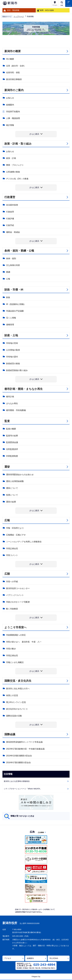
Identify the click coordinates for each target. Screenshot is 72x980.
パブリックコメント (15, 595)
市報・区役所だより (15, 528)
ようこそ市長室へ (16, 627)
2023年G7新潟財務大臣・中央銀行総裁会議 (25, 749)
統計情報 (10, 125)
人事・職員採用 (13, 118)
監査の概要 (11, 429)
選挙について (12, 488)
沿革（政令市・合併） (16, 66)
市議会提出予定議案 (15, 311)
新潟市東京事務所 (14, 79)
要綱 (8, 272)
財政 (8, 297)
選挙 (7, 467)
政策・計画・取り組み (18, 144)
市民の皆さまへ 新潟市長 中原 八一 (24, 642)
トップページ (19, 16)
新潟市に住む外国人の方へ (18, 689)
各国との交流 (12, 695)
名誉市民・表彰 (13, 73)
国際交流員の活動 (14, 716)
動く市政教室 (12, 609)
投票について (12, 495)
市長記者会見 (12, 549)
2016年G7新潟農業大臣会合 (18, 763)
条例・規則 (11, 258)
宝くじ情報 (11, 318)
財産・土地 (11, 335)
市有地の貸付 (12, 357)
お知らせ (10, 98)
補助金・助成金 (13, 232)
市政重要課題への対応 (16, 635)
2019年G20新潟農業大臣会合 (19, 756)
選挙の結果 (11, 502)
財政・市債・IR (14, 290)
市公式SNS (54, 958)
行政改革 (10, 212)
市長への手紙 (12, 582)
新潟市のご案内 (14, 90)
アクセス (8, 958)
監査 (7, 421)
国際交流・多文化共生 (18, 681)
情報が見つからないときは (22, 816)
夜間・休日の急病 (47, 10)
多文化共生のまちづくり (17, 709)
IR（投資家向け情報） (16, 304)
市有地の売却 (12, 343)
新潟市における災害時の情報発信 (17, 781)
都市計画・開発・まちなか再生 (24, 389)
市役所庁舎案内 (13, 112)
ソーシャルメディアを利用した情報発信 (24, 542)
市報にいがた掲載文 (15, 662)
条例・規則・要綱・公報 (19, 251)
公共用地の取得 (13, 350)
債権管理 (10, 325)
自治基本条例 (12, 205)
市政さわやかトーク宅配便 (18, 602)
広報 (7, 520)
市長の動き (11, 649)
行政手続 (10, 225)
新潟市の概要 (13, 51)
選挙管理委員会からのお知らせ (20, 475)
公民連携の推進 (13, 172)
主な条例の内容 (13, 265)
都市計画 (10, 397)
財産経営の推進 (13, 364)
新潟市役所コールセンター (18, 588)
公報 (8, 279)
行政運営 (10, 197)
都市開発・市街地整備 (16, 410)
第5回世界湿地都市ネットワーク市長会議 (24, 742)
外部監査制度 (12, 456)
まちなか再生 (12, 403)
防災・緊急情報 (13, 10)
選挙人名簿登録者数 (15, 481)
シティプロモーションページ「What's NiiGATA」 (23, 789)
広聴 (7, 574)
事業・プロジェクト (15, 165)
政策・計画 (11, 158)
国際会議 (10, 734)
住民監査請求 (12, 449)
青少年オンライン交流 (16, 702)
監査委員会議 (12, 442)
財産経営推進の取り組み (17, 370)
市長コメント (12, 555)
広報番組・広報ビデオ (16, 535)
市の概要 (10, 59)
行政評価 (10, 219)
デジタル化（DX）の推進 (17, 179)
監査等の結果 (12, 436)
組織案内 (10, 105)
